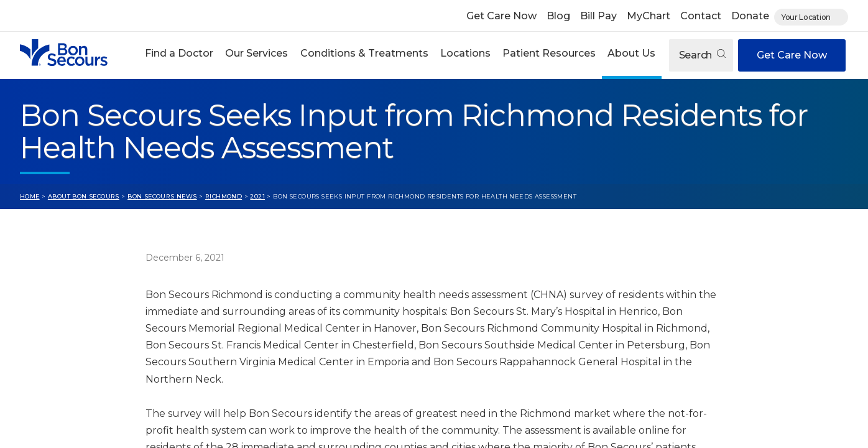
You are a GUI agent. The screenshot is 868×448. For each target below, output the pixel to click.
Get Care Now (501, 16)
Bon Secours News (162, 196)
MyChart (649, 16)
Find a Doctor (179, 53)
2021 (257, 196)
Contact (701, 16)
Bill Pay (598, 16)
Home (30, 196)
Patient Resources (549, 53)
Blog (558, 16)
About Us (631, 53)
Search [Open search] (702, 55)
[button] (179, 55)
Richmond (224, 196)
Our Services (256, 53)
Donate (750, 16)
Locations (465, 53)
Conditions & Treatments (364, 53)
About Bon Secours (84, 196)
